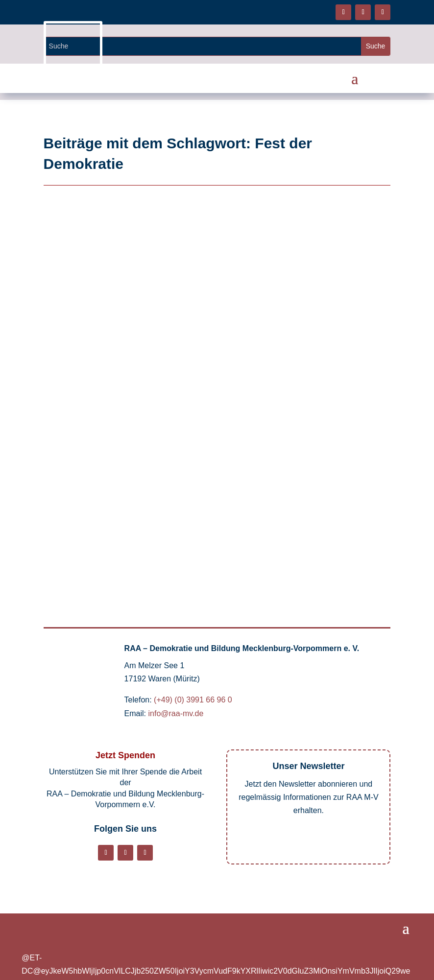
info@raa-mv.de (176, 713)
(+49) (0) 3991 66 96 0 (193, 700)
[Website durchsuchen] (203, 46)
